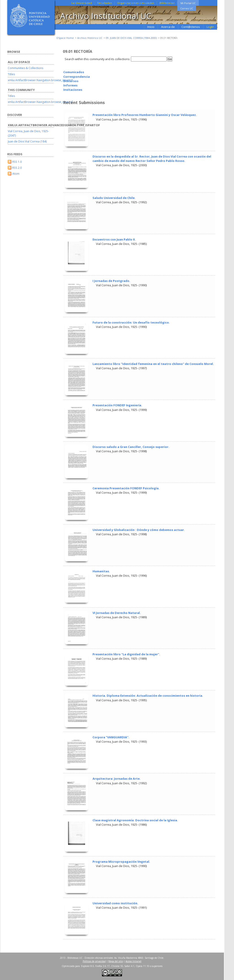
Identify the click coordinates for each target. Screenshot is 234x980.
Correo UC (187, 8)
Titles (11, 74)
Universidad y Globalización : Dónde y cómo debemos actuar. (139, 530)
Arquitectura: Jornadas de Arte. (117, 779)
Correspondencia (77, 77)
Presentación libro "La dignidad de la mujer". (126, 654)
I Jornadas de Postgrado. (111, 281)
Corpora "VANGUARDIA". (111, 737)
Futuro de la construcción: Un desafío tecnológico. (131, 322)
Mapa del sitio (116, 961)
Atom (16, 174)
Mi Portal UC (188, 3)
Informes (70, 85)
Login (210, 27)
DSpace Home (65, 38)
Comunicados (74, 72)
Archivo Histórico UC (90, 38)
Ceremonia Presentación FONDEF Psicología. (126, 488)
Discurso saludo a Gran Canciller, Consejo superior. (131, 447)
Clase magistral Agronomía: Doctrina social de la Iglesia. (135, 820)
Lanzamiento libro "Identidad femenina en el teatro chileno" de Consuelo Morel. (153, 364)
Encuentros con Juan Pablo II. (114, 239)
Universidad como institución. (115, 903)
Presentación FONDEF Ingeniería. (117, 405)
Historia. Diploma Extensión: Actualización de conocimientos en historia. (148, 696)
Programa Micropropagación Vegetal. (121, 862)
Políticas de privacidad (94, 961)
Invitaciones (73, 90)
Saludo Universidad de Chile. (114, 198)
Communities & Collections (25, 68)
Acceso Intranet (133, 961)
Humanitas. (101, 571)
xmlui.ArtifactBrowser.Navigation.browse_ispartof (40, 80)
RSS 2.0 (17, 168)
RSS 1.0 (17, 162)
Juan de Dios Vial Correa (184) (27, 141)
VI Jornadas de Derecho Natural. (117, 613)
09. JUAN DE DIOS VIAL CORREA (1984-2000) (131, 38)
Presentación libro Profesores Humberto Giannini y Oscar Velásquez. (145, 115)
